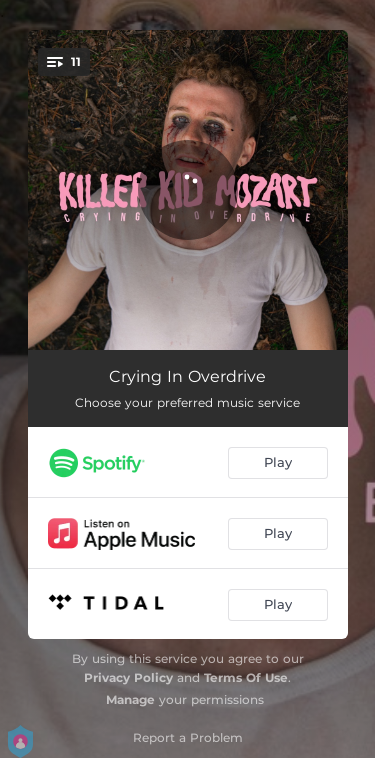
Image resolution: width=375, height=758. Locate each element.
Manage (130, 699)
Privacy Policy (128, 677)
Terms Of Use (246, 677)
